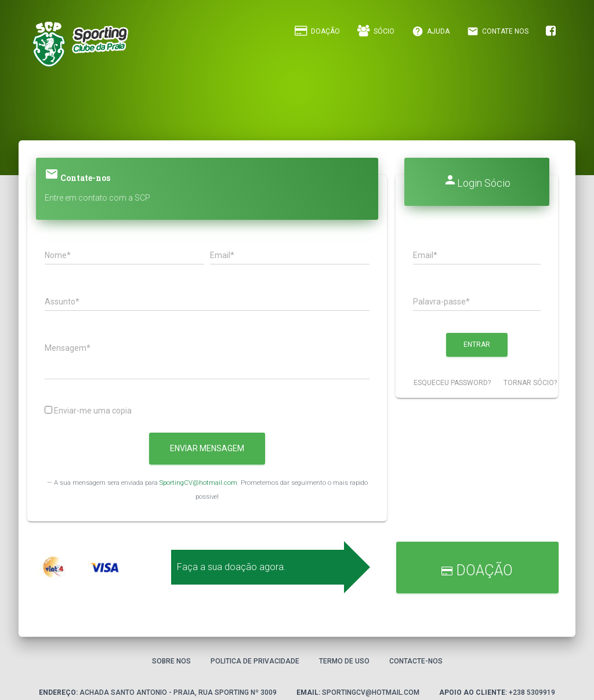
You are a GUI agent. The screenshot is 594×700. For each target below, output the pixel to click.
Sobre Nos (171, 661)
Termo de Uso (344, 661)
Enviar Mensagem (207, 448)
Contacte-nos (416, 661)
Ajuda (431, 31)
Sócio (376, 31)
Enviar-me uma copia (88, 411)
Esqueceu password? (452, 383)
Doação (317, 31)
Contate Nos (498, 31)
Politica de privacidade (255, 661)
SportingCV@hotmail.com (198, 483)
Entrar (477, 344)
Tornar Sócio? (530, 383)
